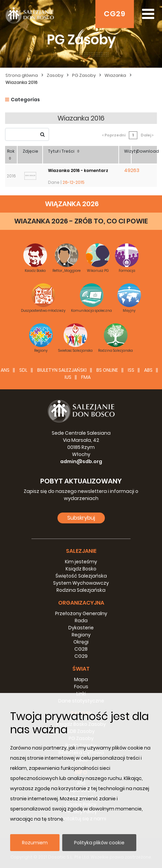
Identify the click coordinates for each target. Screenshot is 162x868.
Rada (81, 621)
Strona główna (22, 75)
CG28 (81, 649)
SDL (23, 370)
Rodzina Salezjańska (81, 590)
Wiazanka (115, 75)
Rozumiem (35, 843)
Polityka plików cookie (99, 843)
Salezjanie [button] (81, 551)
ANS (5, 370)
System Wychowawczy (81, 583)
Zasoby (55, 75)
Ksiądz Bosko (81, 569)
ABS (148, 370)
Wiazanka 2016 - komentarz (78, 170)
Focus (81, 687)
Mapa (81, 679)
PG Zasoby (84, 75)
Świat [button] (81, 669)
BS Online (107, 370)
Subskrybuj (81, 518)
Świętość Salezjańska (81, 576)
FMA (86, 377)
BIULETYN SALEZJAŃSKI (62, 370)
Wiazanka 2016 (21, 82)
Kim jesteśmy (81, 562)
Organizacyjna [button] (81, 603)
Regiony (81, 635)
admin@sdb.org (81, 461)
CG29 (115, 14)
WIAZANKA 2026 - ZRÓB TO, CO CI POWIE (81, 221)
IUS (68, 377)
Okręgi (81, 642)
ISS (131, 370)
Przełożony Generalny (81, 613)
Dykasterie (81, 628)
